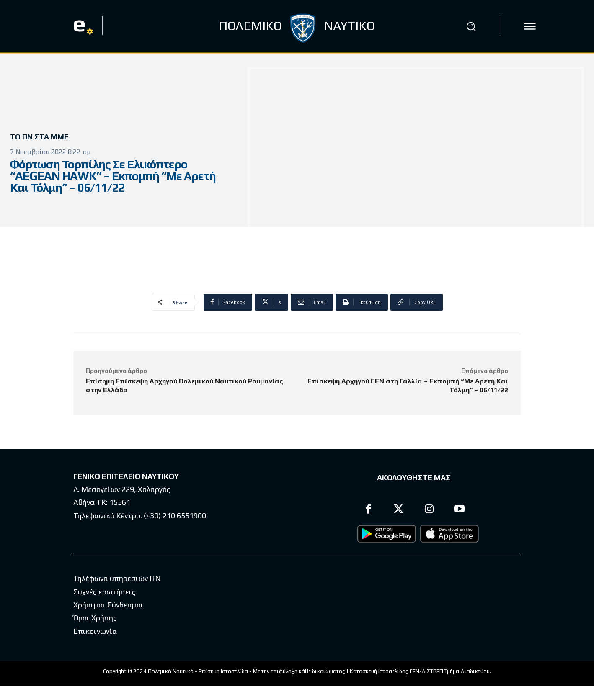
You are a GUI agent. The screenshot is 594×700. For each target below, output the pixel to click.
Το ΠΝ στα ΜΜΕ (42, 137)
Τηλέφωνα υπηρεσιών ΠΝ (117, 578)
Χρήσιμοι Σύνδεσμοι (108, 605)
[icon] (530, 26)
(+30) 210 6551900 (175, 516)
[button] (471, 26)
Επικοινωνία (95, 631)
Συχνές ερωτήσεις (105, 592)
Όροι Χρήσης (95, 618)
